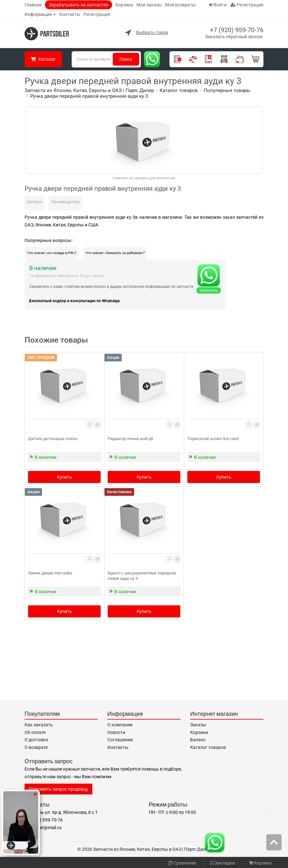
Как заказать (39, 725)
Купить (65, 477)
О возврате (36, 747)
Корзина (124, 5)
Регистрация (97, 14)
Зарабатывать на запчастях (79, 5)
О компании (120, 725)
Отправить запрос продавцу (58, 789)
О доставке (36, 740)
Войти (218, 5)
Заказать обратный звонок (234, 37)
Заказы (198, 725)
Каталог (43, 59)
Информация (38, 14)
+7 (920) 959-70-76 (237, 30)
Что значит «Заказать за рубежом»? (115, 253)
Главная (33, 5)
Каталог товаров (208, 747)
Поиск (126, 59)
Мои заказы (149, 5)
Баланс (198, 740)
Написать (209, 290)
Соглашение (120, 740)
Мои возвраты (180, 5)
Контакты (70, 14)
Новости (116, 732)
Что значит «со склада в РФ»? (52, 253)
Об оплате (35, 732)
